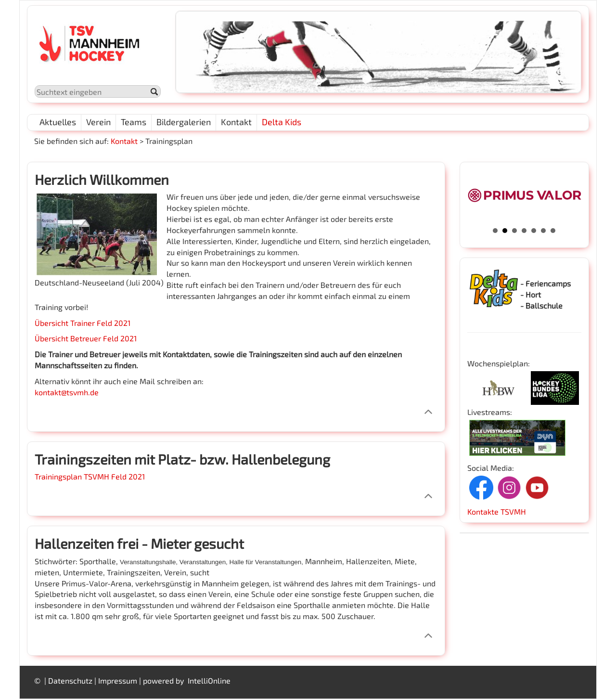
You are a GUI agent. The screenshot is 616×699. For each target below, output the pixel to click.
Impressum (118, 680)
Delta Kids (282, 122)
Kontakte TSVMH (497, 511)
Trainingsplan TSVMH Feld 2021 (90, 476)
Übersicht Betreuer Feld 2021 (86, 338)
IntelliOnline (209, 680)
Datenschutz (70, 680)
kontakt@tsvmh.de (67, 392)
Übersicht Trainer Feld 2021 (83, 323)
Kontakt (124, 141)
